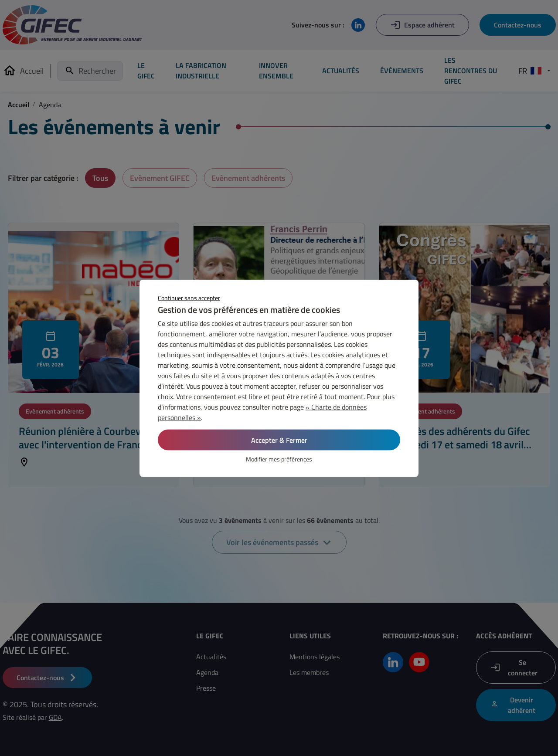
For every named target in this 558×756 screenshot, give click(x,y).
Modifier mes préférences (279, 459)
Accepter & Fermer (279, 440)
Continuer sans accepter (189, 297)
